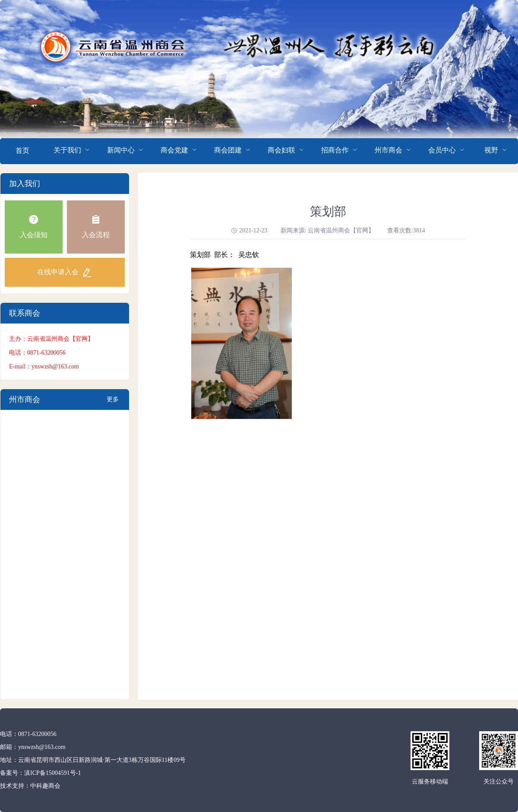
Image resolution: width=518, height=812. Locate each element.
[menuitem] (22, 151)
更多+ (113, 403)
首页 (22, 151)
